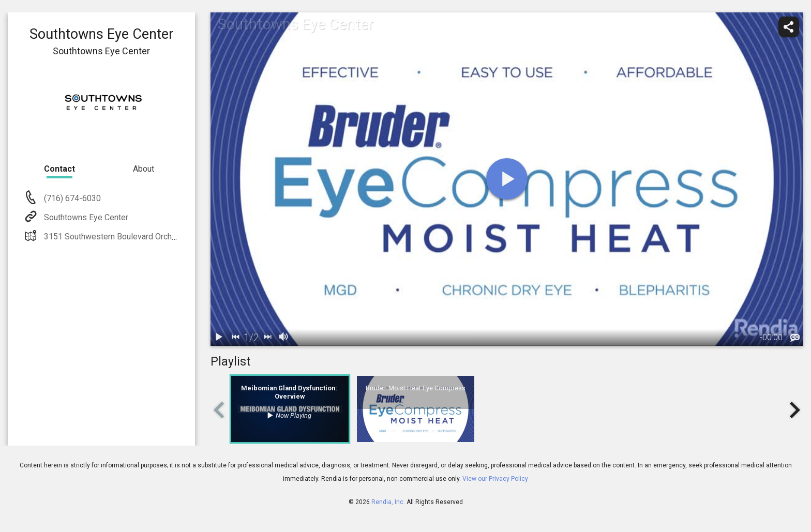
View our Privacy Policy (495, 479)
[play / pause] (219, 338)
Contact (59, 169)
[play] (507, 179)
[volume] (284, 338)
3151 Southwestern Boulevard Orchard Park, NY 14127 (141, 237)
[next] (267, 338)
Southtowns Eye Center (85, 217)
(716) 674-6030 (71, 198)
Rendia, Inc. (388, 502)
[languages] (795, 338)
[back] (235, 338)
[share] (789, 27)
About (144, 169)
